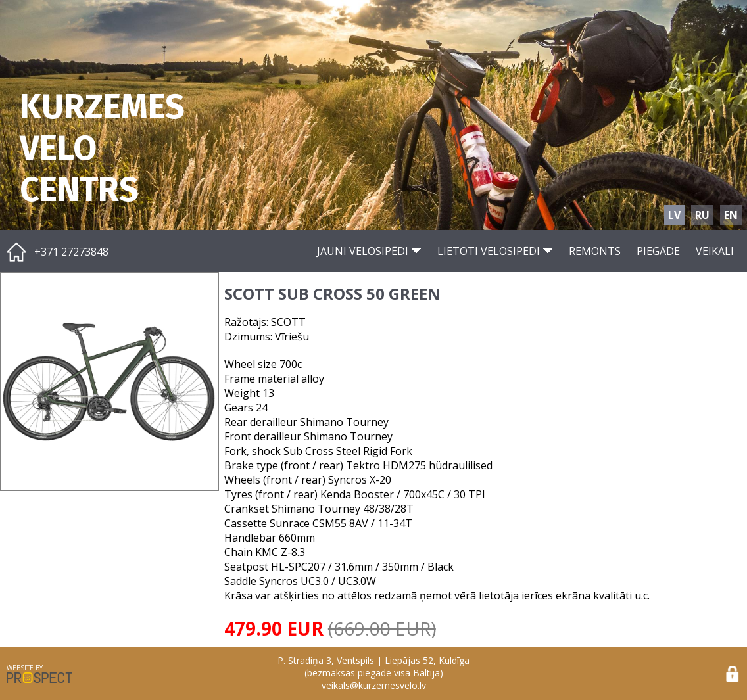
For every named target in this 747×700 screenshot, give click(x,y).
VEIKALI (715, 251)
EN (731, 215)
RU (702, 215)
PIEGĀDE (658, 251)
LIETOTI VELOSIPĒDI (495, 251)
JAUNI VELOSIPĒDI (369, 251)
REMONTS (595, 251)
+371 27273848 (71, 252)
